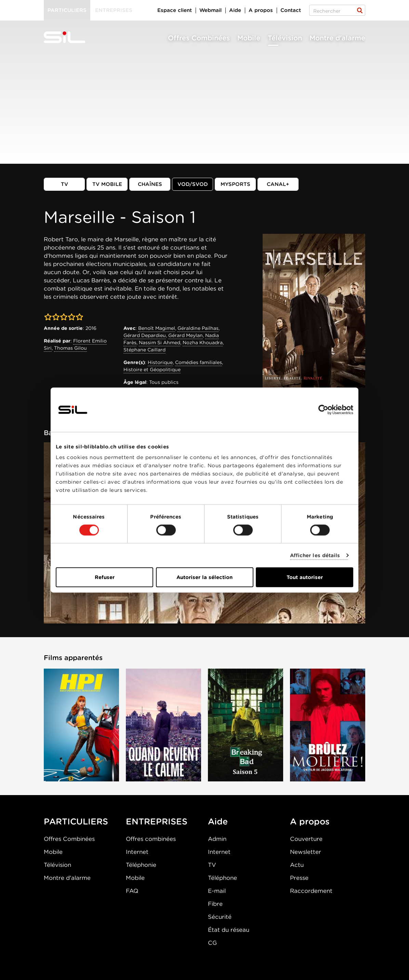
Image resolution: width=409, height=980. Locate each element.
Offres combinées (151, 839)
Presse (299, 878)
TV (64, 184)
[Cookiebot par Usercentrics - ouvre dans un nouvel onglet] (323, 410)
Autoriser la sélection (204, 577)
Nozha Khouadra (203, 343)
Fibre (215, 904)
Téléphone (222, 878)
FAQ (132, 891)
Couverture (306, 839)
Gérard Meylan (186, 335)
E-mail (217, 891)
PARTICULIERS (76, 821)
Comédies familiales (199, 362)
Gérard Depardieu (145, 335)
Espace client (175, 10)
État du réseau (229, 930)
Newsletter (306, 852)
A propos (261, 10)
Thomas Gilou (70, 348)
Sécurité (220, 917)
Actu (297, 865)
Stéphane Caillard (144, 350)
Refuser (105, 577)
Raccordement (311, 891)
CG (212, 943)
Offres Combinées (199, 38)
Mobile (249, 38)
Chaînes (150, 184)
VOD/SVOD (193, 184)
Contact (291, 10)
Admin (217, 839)
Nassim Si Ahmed (160, 343)
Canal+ (278, 184)
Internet (137, 852)
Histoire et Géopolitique (152, 370)
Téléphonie (141, 865)
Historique (160, 362)
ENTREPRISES (157, 821)
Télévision (285, 38)
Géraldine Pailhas (198, 328)
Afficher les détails (315, 555)
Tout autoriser (305, 577)
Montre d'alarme (337, 38)
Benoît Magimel (157, 328)
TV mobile (107, 184)
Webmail (210, 10)
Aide (235, 10)
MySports (235, 184)
